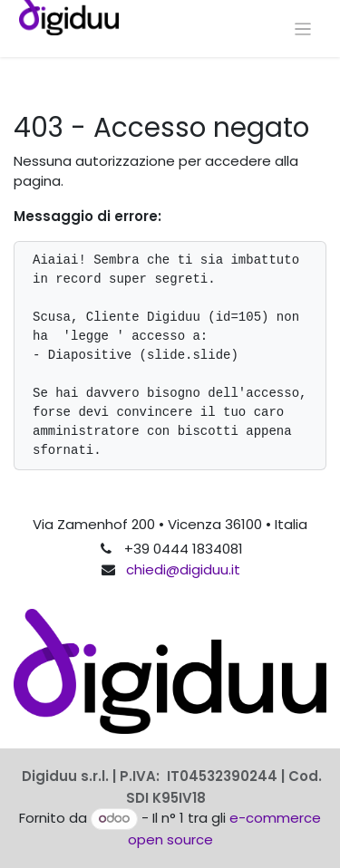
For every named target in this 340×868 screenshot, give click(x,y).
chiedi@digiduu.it (183, 569)
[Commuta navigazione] (303, 29)
